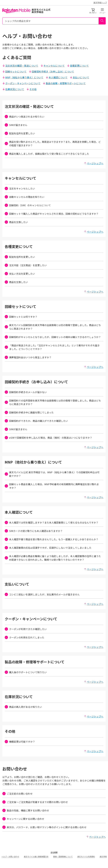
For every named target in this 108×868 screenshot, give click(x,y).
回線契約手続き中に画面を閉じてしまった (29, 412)
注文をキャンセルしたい (20, 188)
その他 (31, 89)
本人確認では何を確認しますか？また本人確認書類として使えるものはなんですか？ (52, 522)
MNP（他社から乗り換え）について (23, 77)
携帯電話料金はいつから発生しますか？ (28, 357)
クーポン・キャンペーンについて (21, 83)
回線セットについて (14, 71)
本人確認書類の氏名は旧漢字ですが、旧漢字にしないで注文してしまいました (48, 548)
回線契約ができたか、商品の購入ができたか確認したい (36, 421)
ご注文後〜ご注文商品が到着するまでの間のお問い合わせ (35, 802)
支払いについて (79, 77)
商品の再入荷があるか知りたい (23, 707)
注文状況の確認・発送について (20, 66)
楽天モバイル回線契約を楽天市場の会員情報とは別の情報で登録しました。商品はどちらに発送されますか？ (53, 327)
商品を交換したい (16, 222)
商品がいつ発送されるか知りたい (25, 117)
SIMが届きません (16, 125)
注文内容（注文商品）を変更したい (26, 265)
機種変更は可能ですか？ (20, 742)
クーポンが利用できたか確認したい (26, 629)
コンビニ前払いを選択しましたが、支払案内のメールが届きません (42, 594)
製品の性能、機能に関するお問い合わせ (26, 810)
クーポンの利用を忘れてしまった (24, 637)
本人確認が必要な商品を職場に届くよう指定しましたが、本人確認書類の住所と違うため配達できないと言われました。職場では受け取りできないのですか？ (53, 558)
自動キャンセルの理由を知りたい (25, 197)
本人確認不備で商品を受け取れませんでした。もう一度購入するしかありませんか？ (52, 539)
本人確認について (57, 77)
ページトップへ (94, 163)
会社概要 (54, 852)
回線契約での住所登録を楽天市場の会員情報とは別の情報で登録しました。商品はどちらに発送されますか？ (53, 402)
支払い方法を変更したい (20, 274)
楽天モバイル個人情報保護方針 (36, 856)
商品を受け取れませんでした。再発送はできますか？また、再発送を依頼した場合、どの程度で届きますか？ (53, 144)
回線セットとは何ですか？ (21, 317)
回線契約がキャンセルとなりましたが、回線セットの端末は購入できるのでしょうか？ (53, 337)
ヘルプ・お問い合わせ (10, 856)
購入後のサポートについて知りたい (26, 672)
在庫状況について (13, 89)
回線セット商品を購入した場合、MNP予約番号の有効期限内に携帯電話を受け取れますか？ (52, 486)
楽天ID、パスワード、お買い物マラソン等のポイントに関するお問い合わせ (44, 827)
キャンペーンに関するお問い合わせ (23, 819)
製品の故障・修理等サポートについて (64, 83)
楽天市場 (103, 856)
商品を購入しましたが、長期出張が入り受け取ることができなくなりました (47, 154)
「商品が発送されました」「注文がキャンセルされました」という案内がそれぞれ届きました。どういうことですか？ (52, 347)
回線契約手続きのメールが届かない (26, 392)
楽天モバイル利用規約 (86, 856)
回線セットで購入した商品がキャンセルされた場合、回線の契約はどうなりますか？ (52, 214)
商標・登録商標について (63, 856)
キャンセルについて (53, 66)
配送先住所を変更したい (20, 133)
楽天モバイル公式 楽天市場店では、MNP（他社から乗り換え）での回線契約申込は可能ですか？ (52, 474)
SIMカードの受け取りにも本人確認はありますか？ (34, 531)
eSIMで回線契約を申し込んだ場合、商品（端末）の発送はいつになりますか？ (48, 438)
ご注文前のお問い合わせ (17, 794)
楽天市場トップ (100, 3)
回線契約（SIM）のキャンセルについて (28, 205)
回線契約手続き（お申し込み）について (51, 71)
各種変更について (78, 66)
